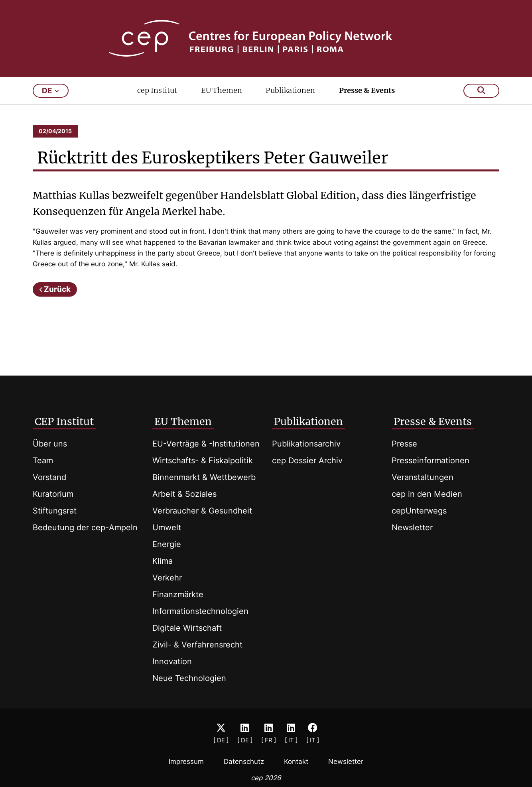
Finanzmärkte (178, 594)
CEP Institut (64, 421)
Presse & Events (367, 90)
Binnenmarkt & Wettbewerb (204, 477)
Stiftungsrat (55, 511)
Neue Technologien (189, 678)
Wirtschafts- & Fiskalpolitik (203, 460)
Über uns (50, 444)
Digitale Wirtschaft (187, 628)
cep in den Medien (427, 494)
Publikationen (290, 90)
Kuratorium (53, 494)
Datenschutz (244, 761)
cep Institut (157, 90)
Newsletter (412, 527)
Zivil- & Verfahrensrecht (197, 645)
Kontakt (296, 761)
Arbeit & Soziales (184, 494)
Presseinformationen (431, 460)
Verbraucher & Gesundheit (202, 511)
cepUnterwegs (419, 511)
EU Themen (222, 90)
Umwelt (167, 527)
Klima (163, 561)
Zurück (57, 289)
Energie (167, 544)
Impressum (186, 761)
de (50, 91)
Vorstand (49, 477)
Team (43, 460)
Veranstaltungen (423, 477)
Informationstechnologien (200, 611)
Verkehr (167, 578)
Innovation (172, 661)
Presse (404, 444)
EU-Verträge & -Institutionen (206, 444)
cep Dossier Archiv (307, 460)
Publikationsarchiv (306, 444)
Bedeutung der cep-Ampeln (85, 527)
